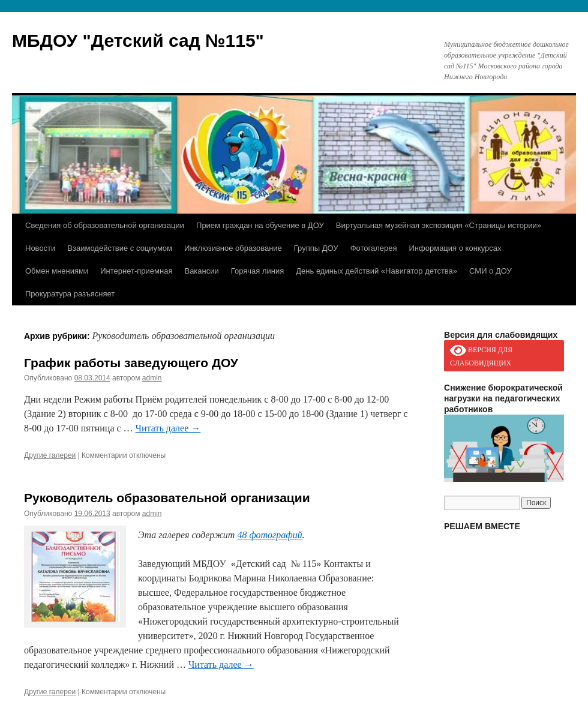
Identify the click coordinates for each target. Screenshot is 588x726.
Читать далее (168, 428)
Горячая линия (258, 271)
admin (152, 378)
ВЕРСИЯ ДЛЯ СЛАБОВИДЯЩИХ (481, 355)
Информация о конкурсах (455, 248)
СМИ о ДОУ (490, 271)
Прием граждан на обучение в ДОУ (260, 225)
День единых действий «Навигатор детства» (376, 271)
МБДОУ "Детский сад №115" (138, 40)
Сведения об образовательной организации (105, 225)
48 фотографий (269, 535)
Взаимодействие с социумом (120, 248)
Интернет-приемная (136, 271)
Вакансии (201, 271)
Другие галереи (50, 455)
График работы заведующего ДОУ (131, 363)
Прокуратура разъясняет (70, 294)
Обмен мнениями (57, 271)
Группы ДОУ (316, 248)
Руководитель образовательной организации (167, 498)
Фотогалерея (374, 248)
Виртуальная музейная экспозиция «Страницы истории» (439, 225)
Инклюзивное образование (233, 248)
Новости (40, 248)
